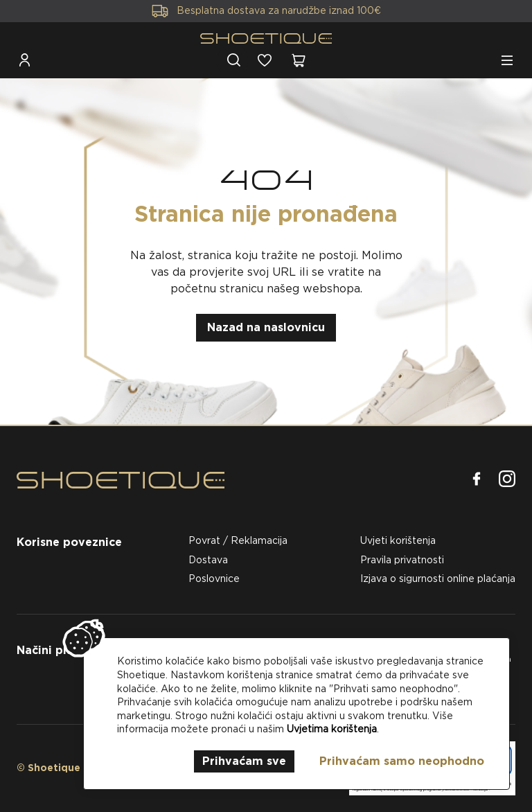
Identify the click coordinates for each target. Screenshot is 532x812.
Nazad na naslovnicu (266, 327)
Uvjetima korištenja (332, 729)
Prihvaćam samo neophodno (402, 761)
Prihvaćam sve (244, 761)
